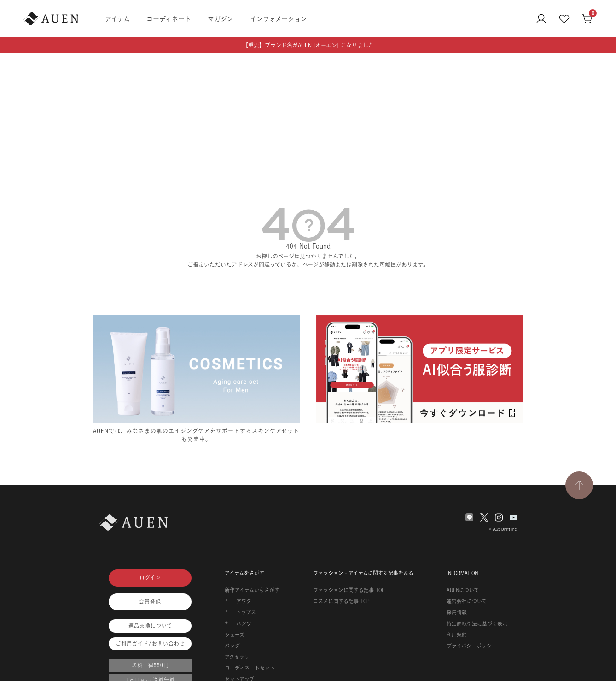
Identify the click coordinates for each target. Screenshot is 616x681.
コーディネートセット (250, 668)
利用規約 (457, 635)
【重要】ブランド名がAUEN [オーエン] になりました (308, 45)
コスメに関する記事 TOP (341, 601)
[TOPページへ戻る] (579, 485)
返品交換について (150, 626)
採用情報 (457, 612)
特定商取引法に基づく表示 (477, 624)
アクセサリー (240, 657)
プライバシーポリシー (472, 646)
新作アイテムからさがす (252, 590)
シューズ (235, 635)
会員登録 (150, 602)
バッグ (232, 646)
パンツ (244, 624)
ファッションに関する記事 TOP (349, 590)
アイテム (117, 19)
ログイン (150, 578)
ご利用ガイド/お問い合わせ (150, 644)
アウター (246, 601)
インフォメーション (279, 19)
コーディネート (169, 19)
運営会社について (467, 601)
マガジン (221, 19)
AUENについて (463, 590)
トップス (246, 612)
